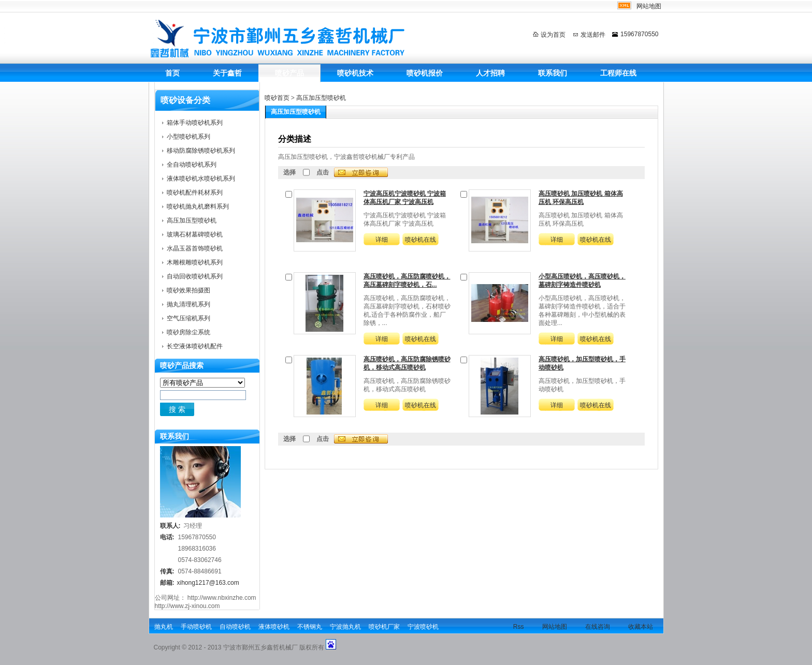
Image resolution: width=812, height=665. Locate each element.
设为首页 (553, 35)
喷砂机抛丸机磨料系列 (198, 206)
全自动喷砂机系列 (192, 165)
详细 (382, 240)
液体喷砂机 (274, 627)
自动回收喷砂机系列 (195, 276)
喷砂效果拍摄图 (189, 290)
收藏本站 (641, 627)
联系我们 (553, 73)
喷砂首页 (277, 98)
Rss (519, 627)
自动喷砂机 (235, 627)
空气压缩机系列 (189, 318)
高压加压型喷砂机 (321, 98)
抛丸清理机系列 (189, 304)
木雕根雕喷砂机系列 (195, 262)
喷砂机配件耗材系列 (195, 193)
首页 (172, 73)
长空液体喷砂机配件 (195, 346)
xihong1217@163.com (208, 583)
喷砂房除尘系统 (189, 332)
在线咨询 (598, 627)
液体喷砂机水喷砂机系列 (201, 179)
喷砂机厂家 (384, 627)
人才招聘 (490, 73)
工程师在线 (618, 73)
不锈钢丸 (310, 627)
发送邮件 (593, 35)
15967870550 (639, 34)
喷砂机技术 (355, 73)
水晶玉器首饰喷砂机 (195, 248)
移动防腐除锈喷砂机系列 (201, 151)
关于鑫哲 (227, 73)
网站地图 (649, 6)
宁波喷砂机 (423, 627)
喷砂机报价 (425, 73)
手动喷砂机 (196, 627)
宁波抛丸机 (345, 627)
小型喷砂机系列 (189, 137)
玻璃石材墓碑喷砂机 (195, 234)
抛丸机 (164, 627)
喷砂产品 (289, 73)
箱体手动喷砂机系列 (195, 123)
